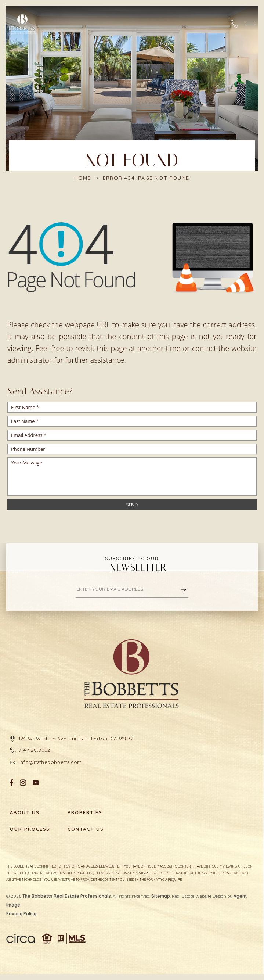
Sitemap (161, 896)
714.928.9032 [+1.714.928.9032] (35, 750)
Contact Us (86, 829)
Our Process (30, 829)
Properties (85, 813)
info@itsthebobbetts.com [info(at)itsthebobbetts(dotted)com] (50, 762)
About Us (25, 813)
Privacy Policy (21, 914)
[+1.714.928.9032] (234, 24)
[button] (250, 24)
